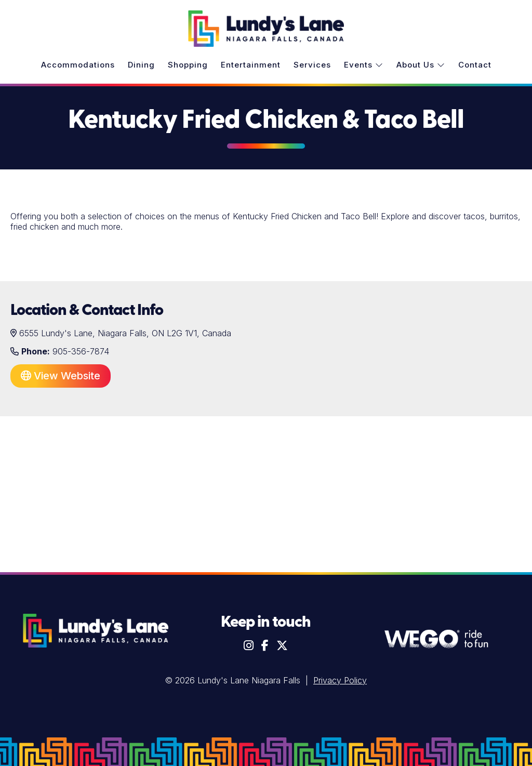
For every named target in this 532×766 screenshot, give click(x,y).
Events (364, 65)
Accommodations (78, 65)
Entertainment (251, 65)
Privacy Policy (340, 680)
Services (312, 65)
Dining (141, 65)
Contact (475, 65)
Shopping (188, 65)
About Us (421, 65)
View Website (61, 376)
